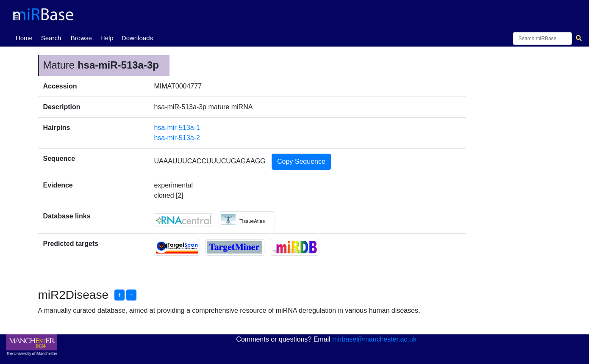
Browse (81, 38)
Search (51, 38)
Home (26, 37)
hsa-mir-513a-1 (177, 128)
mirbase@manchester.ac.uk (374, 339)
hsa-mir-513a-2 (177, 138)
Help (107, 38)
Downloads (137, 38)
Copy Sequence (301, 161)
